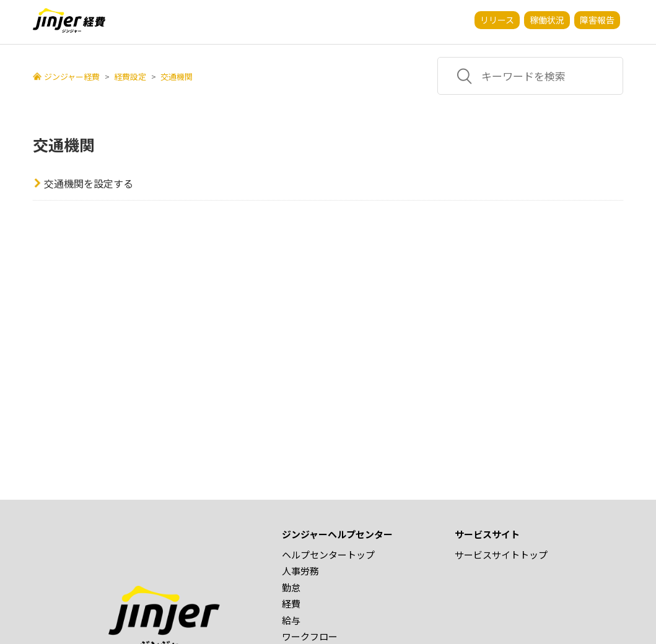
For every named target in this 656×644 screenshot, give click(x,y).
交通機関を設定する (89, 183)
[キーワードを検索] (530, 76)
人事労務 (300, 571)
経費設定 (130, 76)
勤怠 (291, 587)
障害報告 (597, 20)
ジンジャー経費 (72, 76)
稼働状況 (547, 20)
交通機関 (177, 76)
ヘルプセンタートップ (328, 555)
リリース (497, 20)
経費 (291, 603)
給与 (291, 620)
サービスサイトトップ (501, 555)
